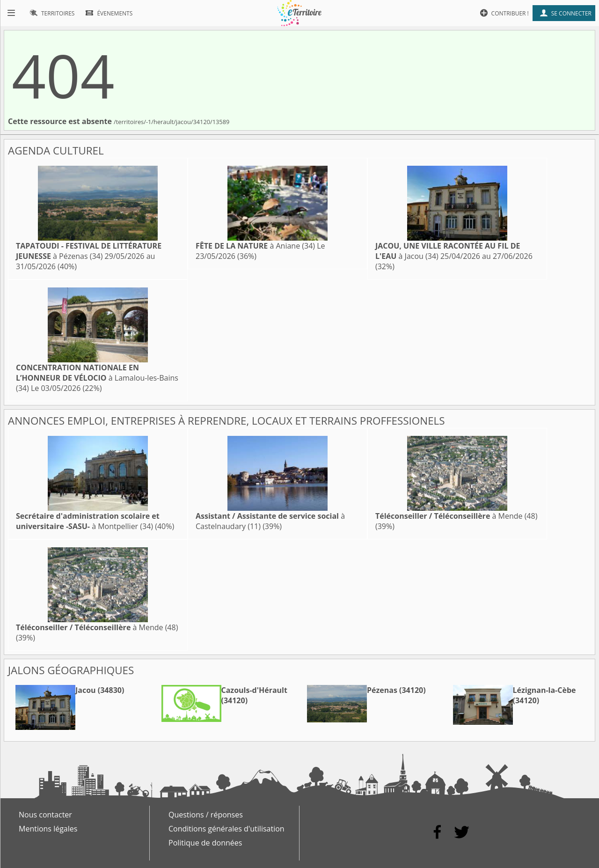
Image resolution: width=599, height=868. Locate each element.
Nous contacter (45, 815)
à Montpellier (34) (88, 521)
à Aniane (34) (255, 246)
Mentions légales (48, 829)
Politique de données (205, 843)
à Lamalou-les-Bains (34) (97, 378)
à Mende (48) (456, 516)
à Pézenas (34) (89, 251)
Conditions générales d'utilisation (226, 829)
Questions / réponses (206, 815)
